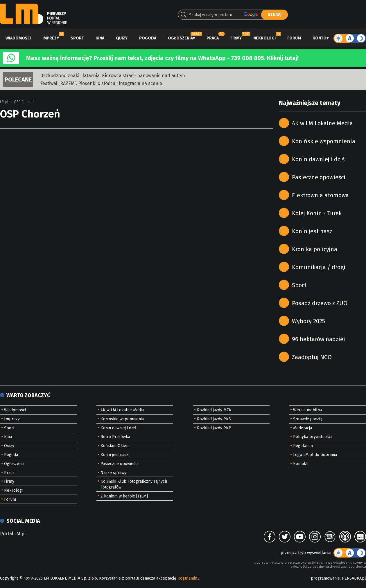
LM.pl (4, 102)
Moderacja (303, 428)
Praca (213, 38)
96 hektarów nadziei (319, 339)
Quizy (122, 38)
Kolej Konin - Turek (317, 213)
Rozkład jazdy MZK (214, 410)
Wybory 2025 (308, 321)
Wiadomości (18, 38)
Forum (294, 38)
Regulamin (303, 446)
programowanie (325, 578)
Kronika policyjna (315, 249)
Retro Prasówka (115, 437)
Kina (100, 38)
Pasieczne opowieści (319, 177)
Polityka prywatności (312, 437)
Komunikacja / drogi (319, 267)
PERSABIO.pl (354, 578)
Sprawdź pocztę (308, 419)
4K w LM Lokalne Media (322, 123)
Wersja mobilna (307, 410)
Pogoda (148, 38)
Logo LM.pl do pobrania (315, 455)
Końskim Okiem (115, 446)
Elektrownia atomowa (320, 195)
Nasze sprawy (113, 473)
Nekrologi (264, 38)
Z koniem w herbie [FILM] (124, 496)
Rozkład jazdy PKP (214, 428)
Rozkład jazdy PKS (214, 419)
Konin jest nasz (312, 231)
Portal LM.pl (13, 534)
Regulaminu (189, 578)
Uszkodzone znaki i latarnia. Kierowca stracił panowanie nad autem (113, 76)
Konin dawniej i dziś (318, 159)
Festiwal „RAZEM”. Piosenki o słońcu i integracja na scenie (101, 83)
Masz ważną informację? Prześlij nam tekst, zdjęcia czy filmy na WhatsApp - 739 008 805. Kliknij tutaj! (162, 58)
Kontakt (300, 464)
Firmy (236, 38)
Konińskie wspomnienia (324, 141)
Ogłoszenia (180, 38)
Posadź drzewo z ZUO (320, 303)
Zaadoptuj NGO (312, 357)
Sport (77, 38)
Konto (320, 38)
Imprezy (51, 38)
